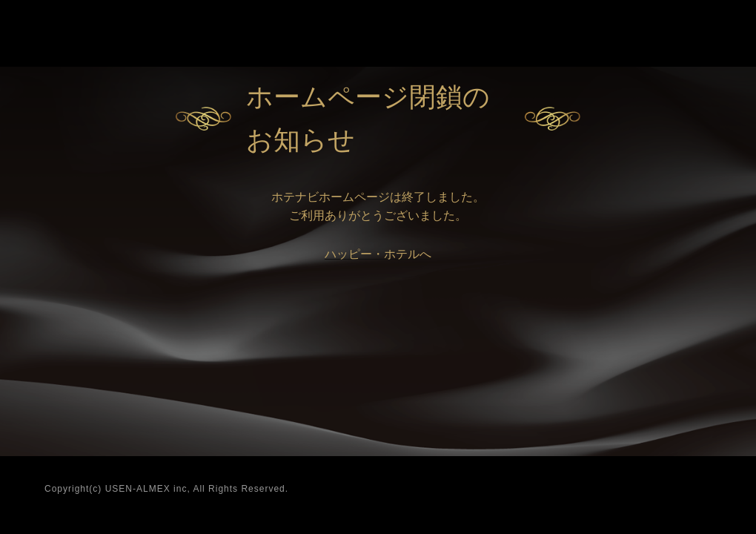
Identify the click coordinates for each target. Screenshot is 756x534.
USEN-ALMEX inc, (148, 489)
